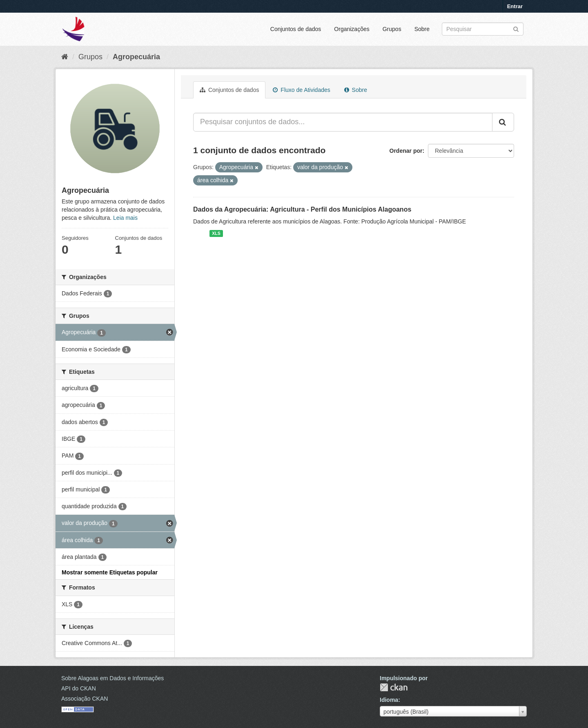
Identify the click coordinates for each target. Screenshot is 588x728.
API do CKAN (79, 688)
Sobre (422, 29)
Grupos (392, 29)
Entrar (515, 6)
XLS (216, 233)
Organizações (352, 29)
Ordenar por (406, 151)
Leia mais (125, 218)
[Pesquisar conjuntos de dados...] (343, 122)
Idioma (389, 700)
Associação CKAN (85, 699)
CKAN (394, 687)
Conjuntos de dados (296, 29)
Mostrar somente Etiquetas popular (110, 572)
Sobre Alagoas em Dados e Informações (112, 678)
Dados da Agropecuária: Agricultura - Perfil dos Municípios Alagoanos (302, 209)
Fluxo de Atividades (301, 90)
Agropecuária (136, 57)
